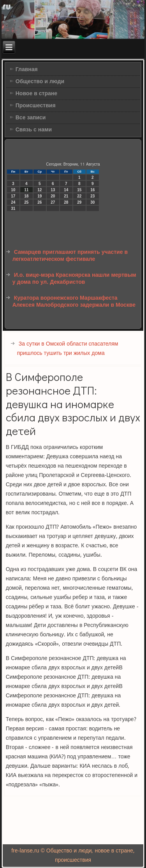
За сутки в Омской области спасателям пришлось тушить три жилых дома (68, 349)
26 (40, 202)
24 (13, 202)
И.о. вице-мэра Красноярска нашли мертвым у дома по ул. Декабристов (74, 279)
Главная (27, 70)
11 (26, 190)
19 (40, 196)
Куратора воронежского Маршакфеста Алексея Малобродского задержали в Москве (74, 302)
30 (92, 202)
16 (92, 190)
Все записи (31, 118)
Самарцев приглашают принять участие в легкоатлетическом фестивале (70, 256)
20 (53, 196)
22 (79, 196)
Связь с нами (34, 130)
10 (13, 190)
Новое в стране (36, 94)
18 (26, 196)
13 (53, 190)
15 (79, 190)
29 (79, 202)
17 (13, 196)
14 (66, 190)
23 (92, 196)
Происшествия (36, 106)
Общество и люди (40, 82)
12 (40, 190)
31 (13, 209)
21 (66, 196)
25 (26, 202)
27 (53, 202)
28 (66, 202)
